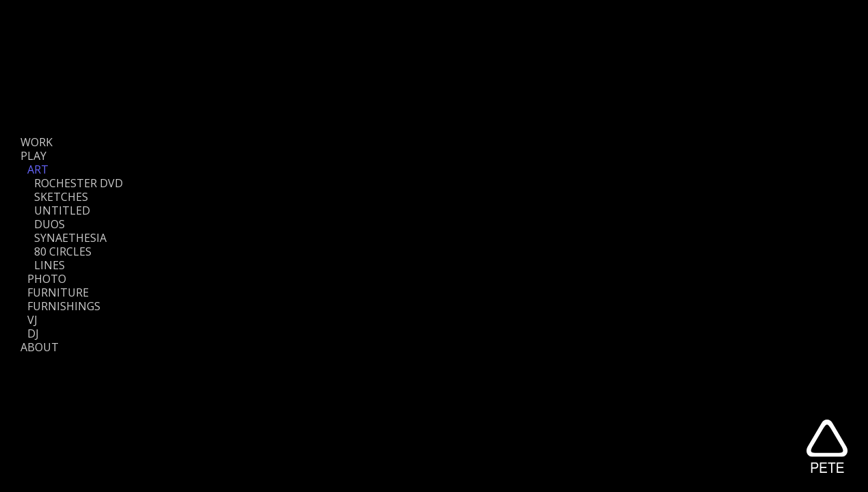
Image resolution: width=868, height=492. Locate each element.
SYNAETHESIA (70, 238)
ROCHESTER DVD (79, 183)
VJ (32, 320)
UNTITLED (62, 210)
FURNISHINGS (64, 306)
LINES (50, 265)
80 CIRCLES (63, 251)
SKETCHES (61, 197)
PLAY (33, 156)
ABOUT (40, 347)
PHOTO (47, 279)
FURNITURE (58, 292)
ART (38, 169)
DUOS (50, 224)
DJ (33, 333)
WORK (37, 142)
